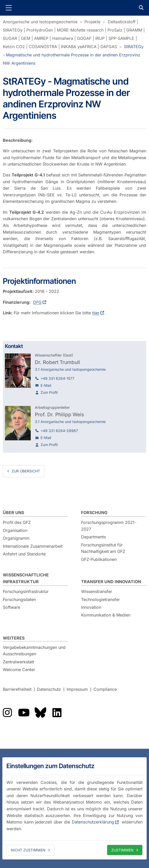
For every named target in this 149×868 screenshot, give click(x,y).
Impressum (77, 689)
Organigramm (16, 538)
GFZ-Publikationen (99, 559)
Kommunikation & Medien (106, 615)
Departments (93, 537)
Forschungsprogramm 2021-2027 (109, 526)
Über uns (13, 513)
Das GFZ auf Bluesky (40, 713)
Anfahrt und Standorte (24, 554)
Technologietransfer (100, 599)
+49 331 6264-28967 (59, 431)
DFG (37, 302)
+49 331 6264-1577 (57, 378)
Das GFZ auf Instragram (7, 713)
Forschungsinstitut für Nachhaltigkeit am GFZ (103, 548)
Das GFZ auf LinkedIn (57, 713)
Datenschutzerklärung (93, 822)
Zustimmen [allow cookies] (122, 850)
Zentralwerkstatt (18, 662)
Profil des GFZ (17, 522)
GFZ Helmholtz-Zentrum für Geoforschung (75, 8)
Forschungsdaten (19, 599)
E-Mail (46, 385)
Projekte (92, 22)
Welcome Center (19, 670)
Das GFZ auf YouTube (24, 713)
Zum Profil (49, 392)
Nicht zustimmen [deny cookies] (28, 850)
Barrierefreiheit (17, 689)
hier (96, 313)
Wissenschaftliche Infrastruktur (26, 578)
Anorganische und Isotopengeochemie (40, 22)
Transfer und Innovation (111, 582)
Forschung (94, 513)
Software (11, 607)
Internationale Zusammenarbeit (33, 546)
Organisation (15, 530)
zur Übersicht (26, 471)
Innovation (91, 607)
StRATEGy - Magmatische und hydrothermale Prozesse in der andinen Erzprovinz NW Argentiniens (73, 55)
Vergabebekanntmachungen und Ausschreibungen (34, 651)
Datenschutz (49, 689)
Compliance (105, 689)
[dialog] (74, 808)
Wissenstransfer (97, 591)
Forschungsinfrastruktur (26, 591)
